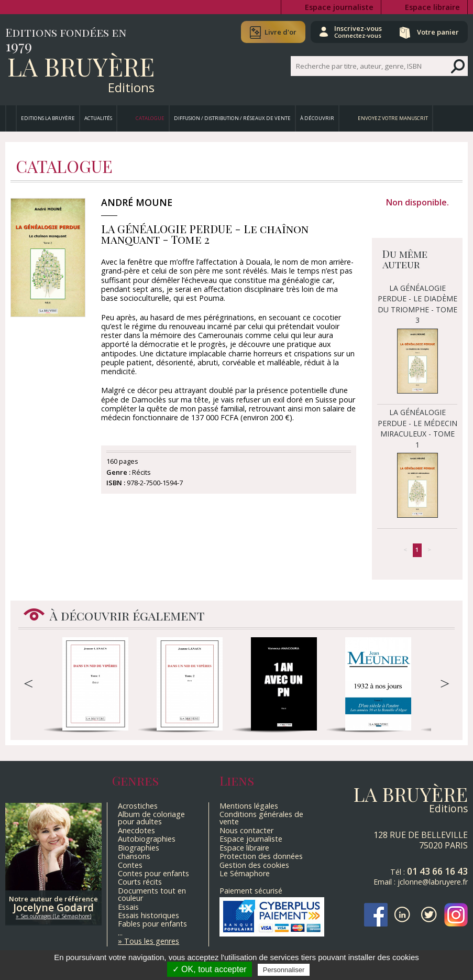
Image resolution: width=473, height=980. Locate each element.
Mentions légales (249, 806)
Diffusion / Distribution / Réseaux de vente (232, 118)
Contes (130, 865)
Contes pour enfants (153, 873)
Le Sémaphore (245, 873)
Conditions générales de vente (261, 818)
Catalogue (150, 118)
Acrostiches (138, 806)
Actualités (98, 118)
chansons (134, 856)
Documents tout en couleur (152, 894)
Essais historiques (148, 915)
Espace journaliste (339, 7)
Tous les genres (152, 941)
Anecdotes (136, 830)
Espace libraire (432, 7)
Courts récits (140, 882)
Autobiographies (147, 839)
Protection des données (261, 856)
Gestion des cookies (254, 865)
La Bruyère (81, 66)
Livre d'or (280, 32)
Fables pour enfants (152, 924)
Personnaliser (284, 970)
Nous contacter (246, 830)
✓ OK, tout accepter (210, 969)
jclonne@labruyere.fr (433, 882)
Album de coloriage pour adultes (151, 818)
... (120, 933)
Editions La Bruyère (48, 118)
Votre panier (438, 32)
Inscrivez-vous (358, 31)
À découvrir (317, 118)
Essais (128, 907)
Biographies (139, 848)
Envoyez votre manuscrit (393, 118)
